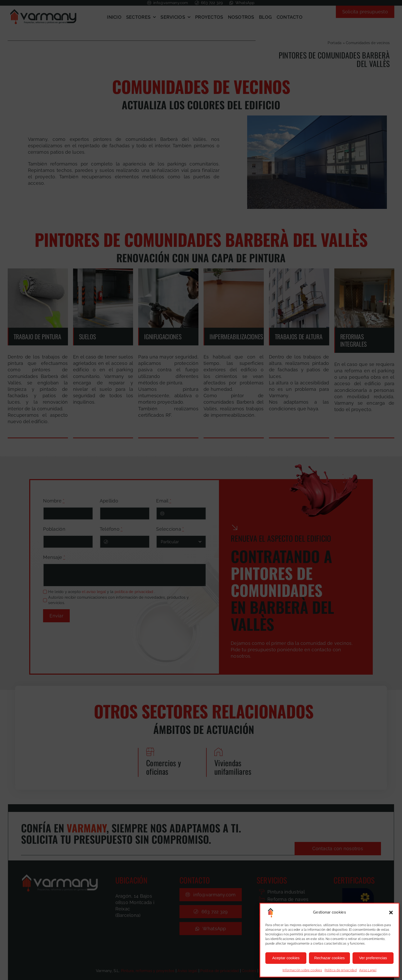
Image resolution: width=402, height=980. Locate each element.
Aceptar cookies (286, 958)
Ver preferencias (373, 958)
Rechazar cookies (329, 958)
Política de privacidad (341, 970)
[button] (391, 913)
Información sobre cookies (302, 970)
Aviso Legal (368, 970)
